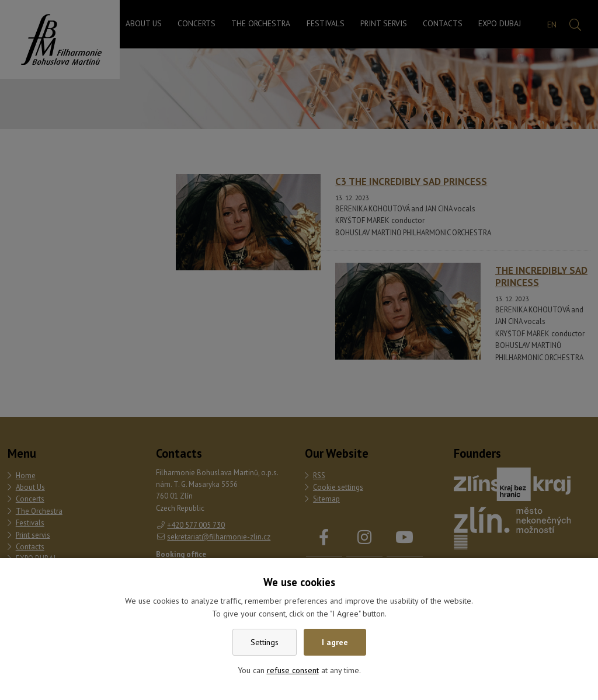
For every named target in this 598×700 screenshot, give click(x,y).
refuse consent (293, 670)
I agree (335, 642)
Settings (265, 642)
